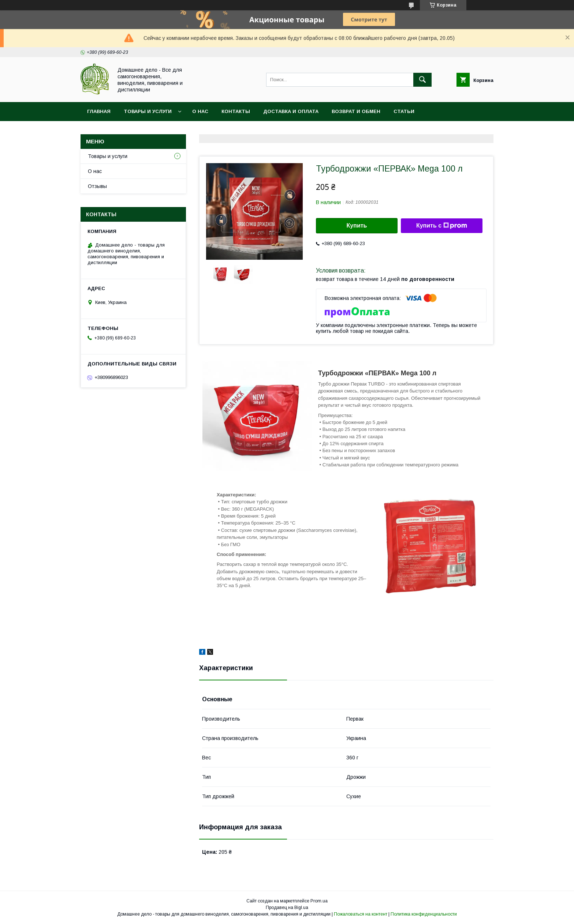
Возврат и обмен (356, 111)
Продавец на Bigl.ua (287, 908)
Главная (99, 111)
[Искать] (422, 80)
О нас (200, 111)
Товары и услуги (148, 111)
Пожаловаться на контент (361, 914)
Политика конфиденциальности (424, 914)
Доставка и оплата (291, 111)
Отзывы (97, 186)
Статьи (404, 111)
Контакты (236, 111)
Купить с (442, 226)
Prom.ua (319, 901)
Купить (357, 226)
